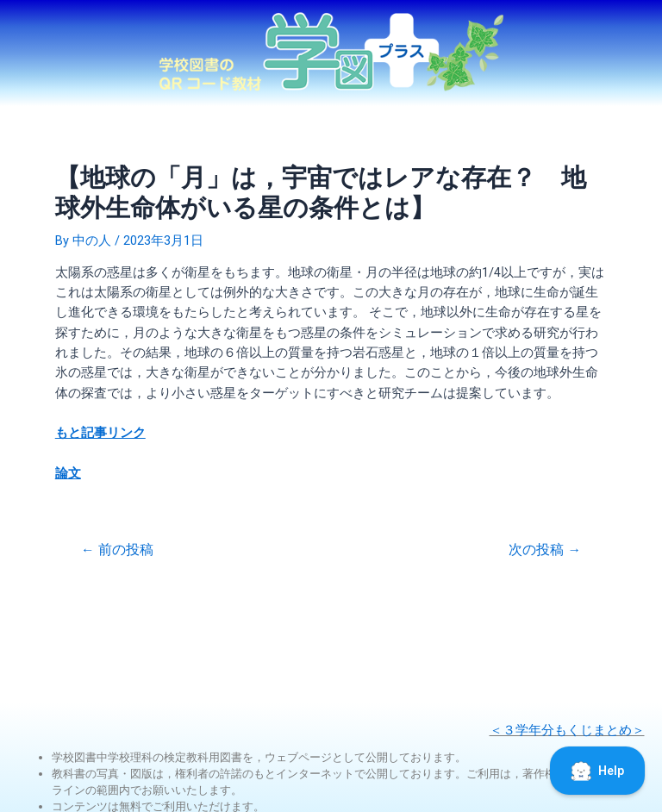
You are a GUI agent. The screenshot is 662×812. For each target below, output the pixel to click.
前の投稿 (117, 551)
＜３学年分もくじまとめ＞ (567, 730)
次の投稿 (545, 551)
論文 (68, 473)
